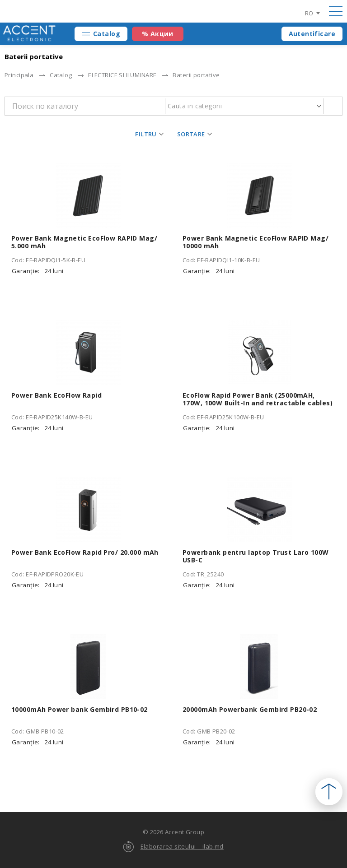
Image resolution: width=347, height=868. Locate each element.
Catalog (107, 34)
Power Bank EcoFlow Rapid (56, 395)
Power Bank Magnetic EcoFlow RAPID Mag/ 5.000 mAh (84, 242)
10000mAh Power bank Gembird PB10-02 (80, 709)
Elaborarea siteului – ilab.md (182, 846)
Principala (19, 75)
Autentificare (312, 34)
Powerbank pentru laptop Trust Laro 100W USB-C (256, 556)
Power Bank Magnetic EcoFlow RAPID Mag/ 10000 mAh (256, 242)
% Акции (158, 34)
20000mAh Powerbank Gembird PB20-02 (250, 709)
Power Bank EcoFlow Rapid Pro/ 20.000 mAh (85, 552)
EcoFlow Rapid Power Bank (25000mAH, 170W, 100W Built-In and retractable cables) (258, 399)
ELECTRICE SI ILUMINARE (122, 75)
